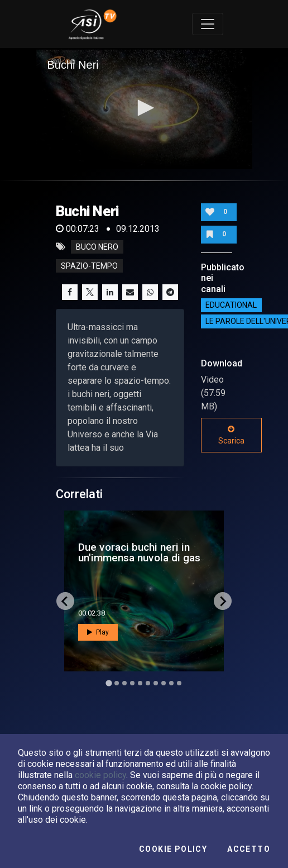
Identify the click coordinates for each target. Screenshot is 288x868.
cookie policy (100, 775)
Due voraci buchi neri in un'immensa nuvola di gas (139, 552)
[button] (144, 108)
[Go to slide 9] (171, 683)
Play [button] (98, 632)
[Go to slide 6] (148, 683)
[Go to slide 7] (156, 683)
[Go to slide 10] (179, 683)
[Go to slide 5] (140, 683)
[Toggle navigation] (208, 24)
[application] (144, 109)
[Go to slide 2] (117, 683)
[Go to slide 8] (164, 683)
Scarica (231, 435)
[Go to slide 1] (109, 683)
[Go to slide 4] (132, 683)
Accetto (249, 849)
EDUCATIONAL (231, 306)
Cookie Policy (173, 849)
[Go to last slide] (65, 601)
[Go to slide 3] (124, 683)
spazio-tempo (89, 266)
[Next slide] (223, 601)
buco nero (97, 247)
